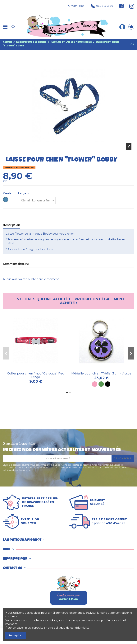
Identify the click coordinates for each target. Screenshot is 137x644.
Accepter (16, 635)
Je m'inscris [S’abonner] (123, 458)
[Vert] (101, 384)
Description (11, 225)
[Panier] (131, 27)
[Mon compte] (122, 27)
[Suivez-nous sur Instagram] (130, 6)
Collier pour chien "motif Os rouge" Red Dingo (36, 375)
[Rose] (95, 384)
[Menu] (5, 27)
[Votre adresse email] (57, 458)
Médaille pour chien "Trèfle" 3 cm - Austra (101, 373)
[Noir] (108, 384)
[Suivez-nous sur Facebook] (121, 6)
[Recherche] (13, 27)
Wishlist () (76, 6)
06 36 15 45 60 (102, 6)
